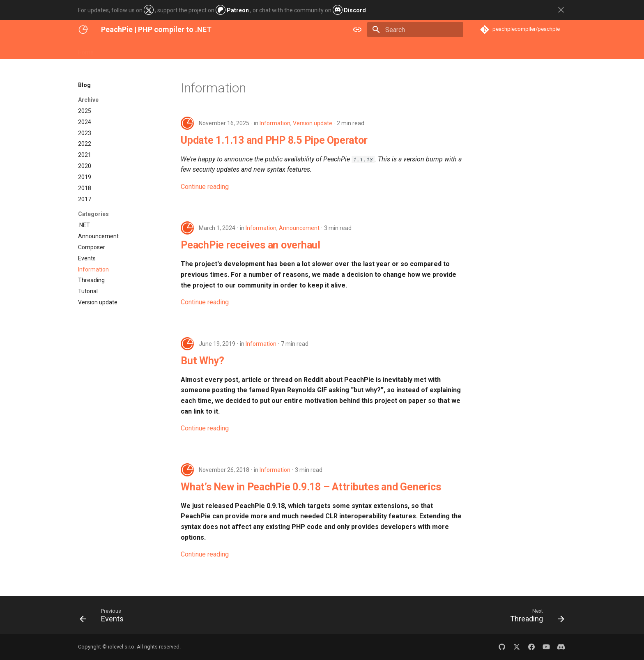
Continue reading (205, 187)
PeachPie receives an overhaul (251, 245)
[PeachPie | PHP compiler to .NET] (83, 30)
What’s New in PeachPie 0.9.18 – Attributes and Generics (311, 487)
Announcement (299, 228)
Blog (172, 50)
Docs (150, 50)
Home (86, 50)
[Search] (415, 30)
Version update (313, 123)
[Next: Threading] (535, 617)
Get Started (118, 50)
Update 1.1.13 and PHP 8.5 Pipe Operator (274, 140)
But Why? (202, 361)
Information (275, 123)
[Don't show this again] (561, 10)
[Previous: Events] (104, 617)
